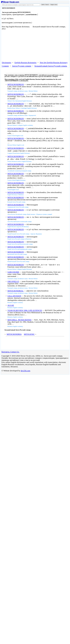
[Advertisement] (30, 45)
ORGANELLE (13, 281)
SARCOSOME (13, 272)
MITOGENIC (29, 334)
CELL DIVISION (14, 296)
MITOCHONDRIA (14, 334)
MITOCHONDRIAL (15, 291)
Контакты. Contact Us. (10, 352)
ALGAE (11, 305)
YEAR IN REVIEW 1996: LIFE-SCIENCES (25, 310)
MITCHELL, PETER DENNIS (19, 320)
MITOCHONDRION (16, 84)
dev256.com (25, 371)
